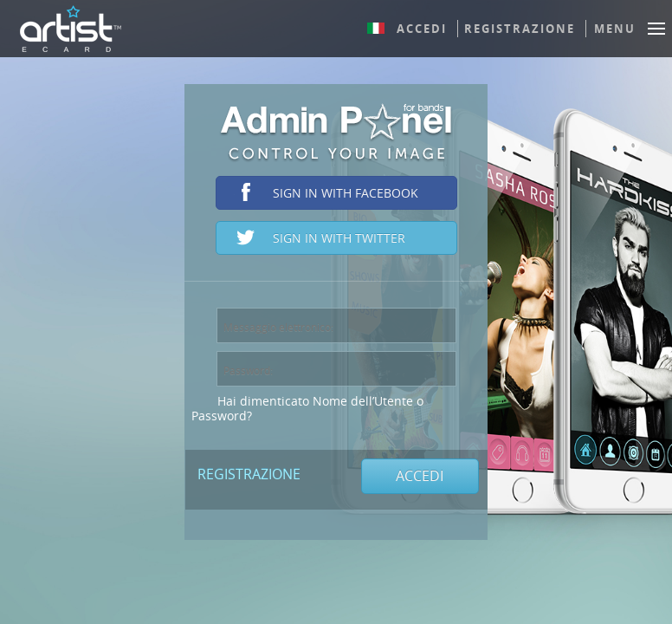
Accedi (422, 29)
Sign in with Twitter (339, 238)
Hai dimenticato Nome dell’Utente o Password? (307, 408)
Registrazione (520, 29)
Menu (615, 29)
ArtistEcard (70, 29)
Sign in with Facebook (346, 193)
